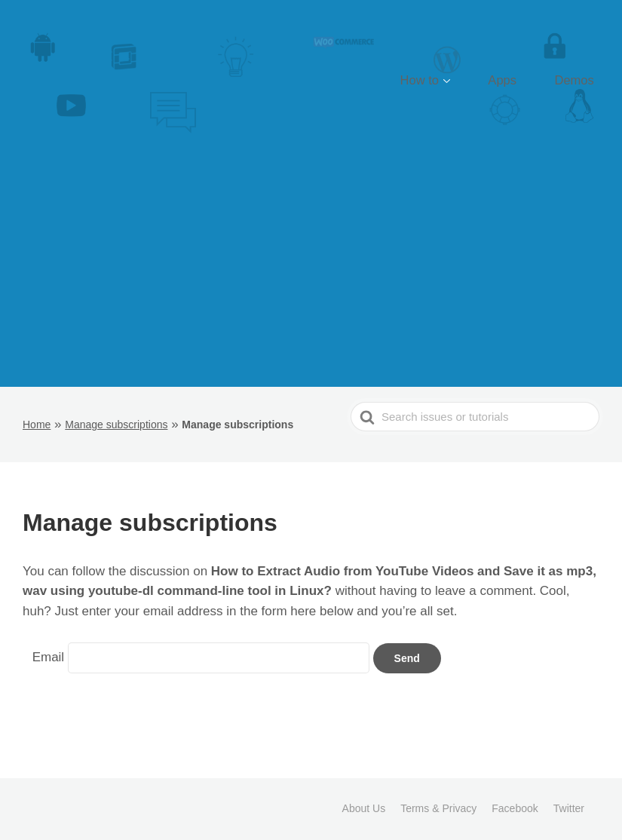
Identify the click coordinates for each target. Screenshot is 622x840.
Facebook (515, 808)
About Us (364, 808)
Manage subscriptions (116, 425)
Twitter (569, 808)
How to (463, 80)
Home (37, 425)
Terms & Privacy (438, 808)
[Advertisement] (311, 274)
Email (49, 657)
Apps (528, 80)
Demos (583, 80)
